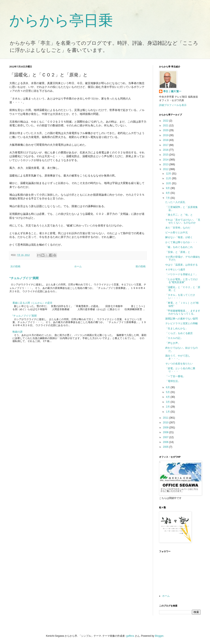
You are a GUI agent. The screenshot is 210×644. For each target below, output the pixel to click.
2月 (168, 407)
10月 (169, 183)
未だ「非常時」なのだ (178, 228)
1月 (168, 412)
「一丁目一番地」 (175, 376)
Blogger (159, 636)
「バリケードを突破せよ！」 (182, 274)
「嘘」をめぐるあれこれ (179, 247)
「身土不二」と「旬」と (179, 215)
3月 (168, 402)
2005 (166, 447)
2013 (166, 164)
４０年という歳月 (175, 270)
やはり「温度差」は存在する (182, 265)
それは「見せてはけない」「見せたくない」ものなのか (183, 221)
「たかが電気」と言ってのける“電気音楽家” (182, 281)
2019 (166, 135)
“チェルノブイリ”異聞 (24, 278)
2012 (166, 169)
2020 (166, 130)
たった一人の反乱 (175, 202)
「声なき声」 (173, 343)
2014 (166, 160)
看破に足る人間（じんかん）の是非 (32, 303)
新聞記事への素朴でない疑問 (182, 319)
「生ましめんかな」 (177, 328)
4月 (168, 397)
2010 (166, 423)
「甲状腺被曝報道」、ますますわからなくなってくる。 (183, 312)
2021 (166, 126)
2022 (166, 121)
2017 (166, 145)
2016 (166, 150)
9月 (168, 188)
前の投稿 (141, 266)
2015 (166, 155)
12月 (169, 174)
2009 (166, 428)
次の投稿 (15, 266)
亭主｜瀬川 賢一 (172, 91)
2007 (166, 437)
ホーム (78, 266)
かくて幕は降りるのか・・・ (182, 242)
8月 (168, 193)
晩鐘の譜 (17, 332)
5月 (168, 392)
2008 (166, 432)
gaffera (130, 636)
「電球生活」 (173, 381)
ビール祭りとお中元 (177, 232)
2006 (166, 442)
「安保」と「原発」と (178, 252)
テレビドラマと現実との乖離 (182, 323)
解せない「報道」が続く (179, 237)
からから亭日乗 (61, 20)
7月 (168, 198)
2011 (166, 418)
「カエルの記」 (174, 338)
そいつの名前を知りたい (179, 364)
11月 (169, 178)
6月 (168, 387)
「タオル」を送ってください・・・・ (180, 296)
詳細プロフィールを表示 (173, 105)
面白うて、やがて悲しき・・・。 (178, 357)
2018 (166, 140)
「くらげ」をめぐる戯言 (179, 333)
